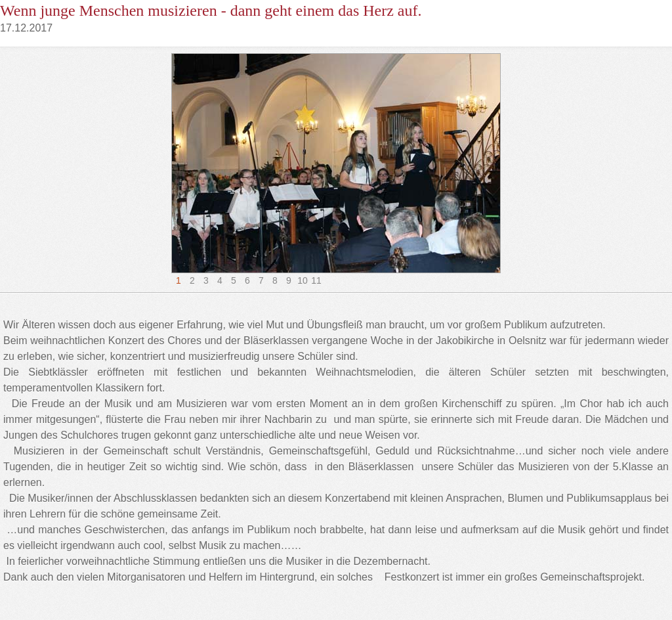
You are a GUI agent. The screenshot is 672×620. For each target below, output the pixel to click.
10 (303, 280)
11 (316, 280)
